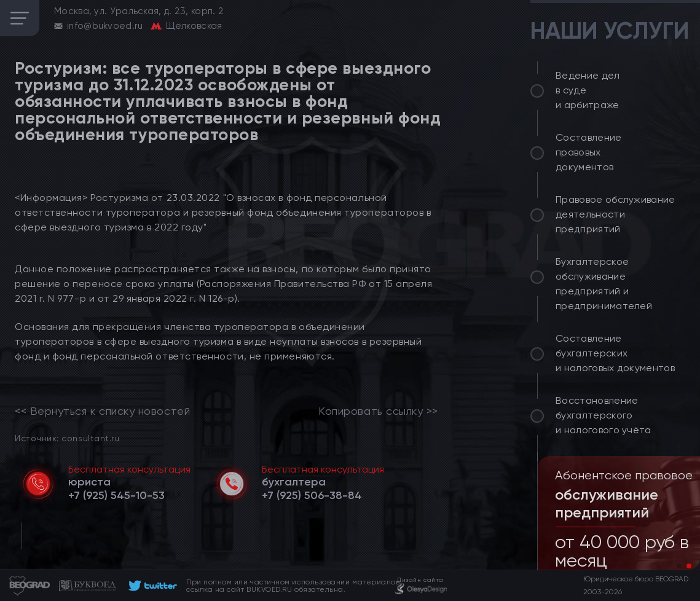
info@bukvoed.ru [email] (105, 26)
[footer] (151, 586)
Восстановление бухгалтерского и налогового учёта (604, 415)
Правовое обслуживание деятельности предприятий (615, 214)
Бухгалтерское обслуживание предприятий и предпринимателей (604, 284)
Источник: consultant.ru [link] (67, 438)
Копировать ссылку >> (378, 411)
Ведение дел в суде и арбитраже (588, 90)
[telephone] (116, 495)
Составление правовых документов (589, 152)
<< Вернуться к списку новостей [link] (102, 411)
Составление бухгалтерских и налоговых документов (615, 353)
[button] (679, 566)
